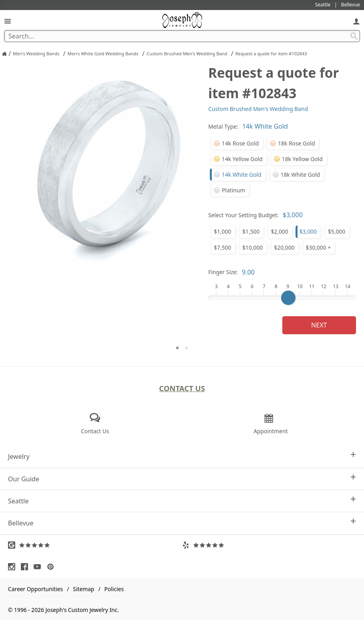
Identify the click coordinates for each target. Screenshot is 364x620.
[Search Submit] (354, 36)
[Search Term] (182, 36)
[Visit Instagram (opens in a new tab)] (14, 567)
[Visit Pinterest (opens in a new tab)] (52, 567)
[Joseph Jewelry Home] (4, 54)
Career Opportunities (35, 589)
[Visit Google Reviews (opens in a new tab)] (95, 545)
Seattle (182, 501)
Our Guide (182, 479)
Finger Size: (223, 272)
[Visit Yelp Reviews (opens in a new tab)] (269, 545)
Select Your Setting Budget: (243, 215)
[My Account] (356, 21)
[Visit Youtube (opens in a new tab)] (39, 567)
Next (319, 325)
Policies (114, 589)
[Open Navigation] (8, 21)
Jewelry (182, 456)
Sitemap (83, 589)
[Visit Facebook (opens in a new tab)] (26, 567)
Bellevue (182, 523)
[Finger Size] (282, 298)
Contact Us (182, 388)
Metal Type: (223, 126)
